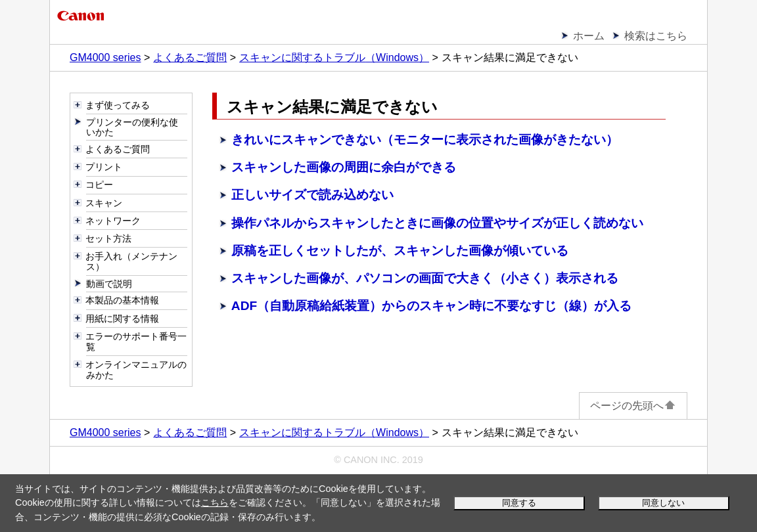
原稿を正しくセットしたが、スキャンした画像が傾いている (400, 251)
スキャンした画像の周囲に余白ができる (344, 167)
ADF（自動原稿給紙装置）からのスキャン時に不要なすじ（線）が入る (431, 306)
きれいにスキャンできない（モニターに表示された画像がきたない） (425, 140)
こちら (215, 502)
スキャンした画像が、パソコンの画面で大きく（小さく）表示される (425, 278)
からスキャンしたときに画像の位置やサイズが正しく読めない (437, 223)
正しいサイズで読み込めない (312, 195)
